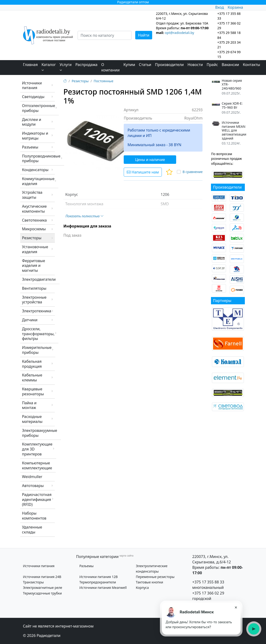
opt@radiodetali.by (180, 33)
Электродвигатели (39, 279)
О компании (110, 67)
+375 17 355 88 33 (208, 582)
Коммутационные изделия (38, 181)
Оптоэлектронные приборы (39, 108)
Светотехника (34, 220)
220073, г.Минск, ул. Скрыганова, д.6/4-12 (212, 559)
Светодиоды (33, 97)
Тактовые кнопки (150, 582)
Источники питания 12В (99, 577)
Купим (129, 65)
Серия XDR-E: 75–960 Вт (232, 106)
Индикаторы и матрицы (35, 136)
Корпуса (142, 588)
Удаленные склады (32, 530)
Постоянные (103, 81)
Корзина (235, 7)
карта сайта (126, 556)
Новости (195, 65)
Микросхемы (34, 229)
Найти (144, 35)
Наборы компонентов (34, 516)
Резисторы (32, 238)
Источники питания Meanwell (103, 588)
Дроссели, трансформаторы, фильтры (38, 334)
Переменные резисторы (155, 577)
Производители (169, 65)
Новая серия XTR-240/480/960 (232, 85)
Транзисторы (34, 582)
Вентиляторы (34, 288)
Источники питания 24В (42, 577)
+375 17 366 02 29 (208, 593)
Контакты (252, 65)
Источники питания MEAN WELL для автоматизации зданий (234, 131)
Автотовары (33, 486)
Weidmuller (32, 477)
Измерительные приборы (37, 350)
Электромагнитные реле (43, 588)
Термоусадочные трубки (42, 593)
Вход (220, 7)
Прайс (212, 65)
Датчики (30, 320)
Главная (30, 65)
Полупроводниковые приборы (41, 159)
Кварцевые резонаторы (33, 391)
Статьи (145, 65)
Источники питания (32, 85)
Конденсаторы (35, 170)
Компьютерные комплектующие (37, 465)
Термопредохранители (98, 582)
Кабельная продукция (32, 364)
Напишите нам (143, 172)
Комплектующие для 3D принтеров (37, 449)
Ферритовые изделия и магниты (34, 266)
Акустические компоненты (34, 209)
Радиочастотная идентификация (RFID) (37, 500)
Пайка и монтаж (29, 405)
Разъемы (30, 147)
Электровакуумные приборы (40, 433)
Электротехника (37, 311)
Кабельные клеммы (32, 378)
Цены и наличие (150, 160)
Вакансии (230, 65)
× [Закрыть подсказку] (236, 607)
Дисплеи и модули (32, 122)
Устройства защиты (32, 195)
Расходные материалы (32, 419)
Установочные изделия (35, 249)
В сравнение (193, 172)
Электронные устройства (34, 300)
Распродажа (87, 65)
